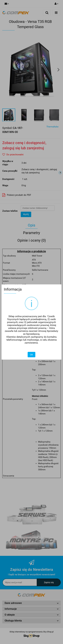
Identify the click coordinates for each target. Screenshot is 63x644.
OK (31, 355)
